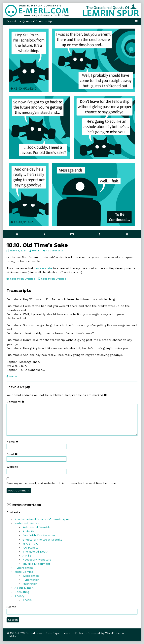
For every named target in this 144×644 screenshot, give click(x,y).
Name (13, 442)
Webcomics (31, 576)
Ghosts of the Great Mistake (42, 540)
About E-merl (24, 588)
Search (11, 607)
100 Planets (30, 548)
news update (43, 268)
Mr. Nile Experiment (36, 564)
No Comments (54, 251)
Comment (16, 402)
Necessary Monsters (37, 560)
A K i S (27, 556)
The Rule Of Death (35, 552)
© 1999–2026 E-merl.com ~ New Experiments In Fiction (46, 633)
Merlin (36, 251)
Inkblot (12, 636)
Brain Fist (29, 531)
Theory (19, 596)
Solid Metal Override (23, 279)
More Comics (24, 572)
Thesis (27, 600)
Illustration (30, 584)
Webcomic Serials (27, 523)
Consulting (22, 592)
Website (12, 467)
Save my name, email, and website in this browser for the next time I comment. (63, 483)
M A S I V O (30, 544)
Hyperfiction (31, 580)
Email (13, 454)
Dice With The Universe (39, 535)
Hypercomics (24, 568)
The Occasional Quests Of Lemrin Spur (42, 519)
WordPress (113, 633)
